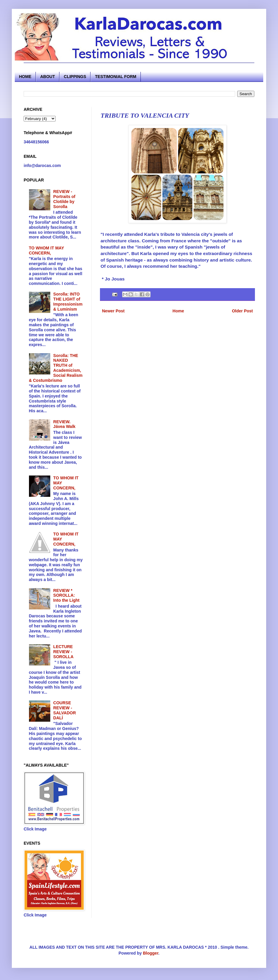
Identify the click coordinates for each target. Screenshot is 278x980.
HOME (25, 77)
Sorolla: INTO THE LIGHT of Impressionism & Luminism (68, 301)
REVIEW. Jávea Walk (64, 424)
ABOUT (48, 77)
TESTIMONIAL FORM (116, 77)
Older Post (242, 311)
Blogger (151, 953)
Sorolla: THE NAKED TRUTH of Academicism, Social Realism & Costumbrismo (56, 368)
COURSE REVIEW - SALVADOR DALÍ (64, 710)
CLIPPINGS (75, 77)
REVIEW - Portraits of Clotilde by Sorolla (64, 199)
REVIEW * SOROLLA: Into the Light (66, 596)
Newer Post (113, 311)
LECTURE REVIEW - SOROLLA (63, 652)
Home (178, 311)
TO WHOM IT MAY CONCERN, (47, 250)
